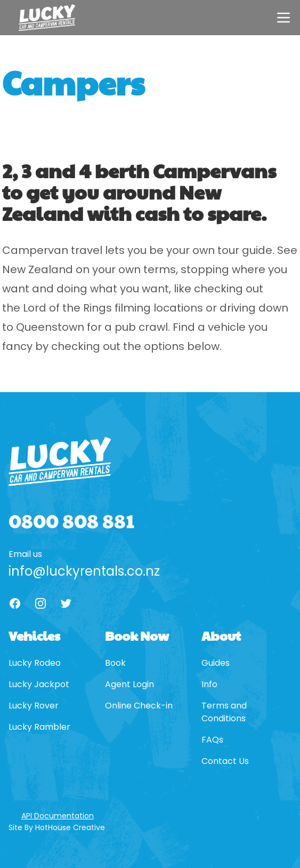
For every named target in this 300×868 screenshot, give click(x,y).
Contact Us (225, 761)
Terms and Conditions (224, 712)
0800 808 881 (71, 520)
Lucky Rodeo (35, 663)
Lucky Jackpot (39, 684)
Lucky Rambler (39, 727)
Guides (216, 663)
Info (209, 684)
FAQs (212, 740)
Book (115, 663)
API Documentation (58, 816)
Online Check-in (139, 706)
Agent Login (129, 684)
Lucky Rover (34, 706)
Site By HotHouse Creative (57, 827)
